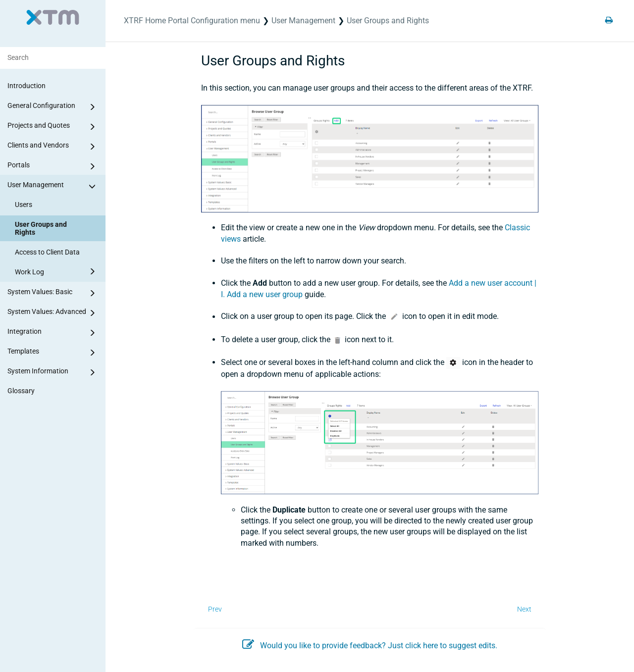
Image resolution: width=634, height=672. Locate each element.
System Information (53, 372)
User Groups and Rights (41, 228)
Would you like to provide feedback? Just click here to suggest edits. (370, 646)
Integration (53, 333)
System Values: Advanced (53, 313)
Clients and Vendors (53, 147)
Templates (53, 353)
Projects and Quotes (53, 127)
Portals (53, 166)
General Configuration (53, 107)
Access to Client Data (47, 252)
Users (24, 205)
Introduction (26, 86)
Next (524, 609)
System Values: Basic (53, 293)
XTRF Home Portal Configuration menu (192, 21)
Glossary (21, 391)
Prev (215, 609)
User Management (53, 186)
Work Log (57, 271)
